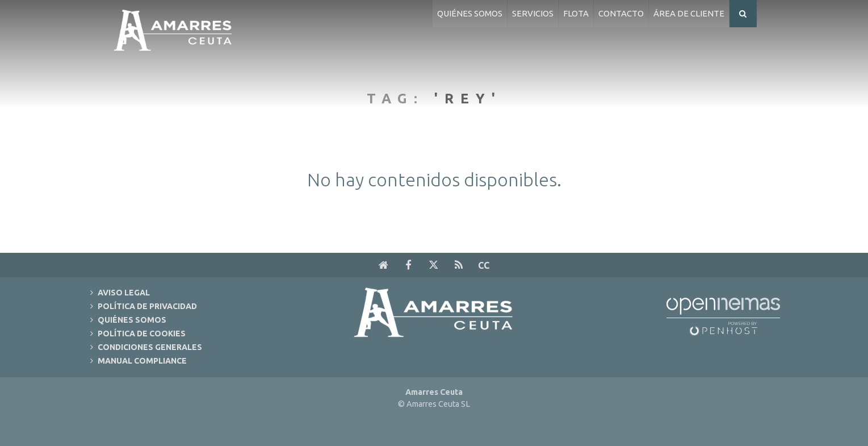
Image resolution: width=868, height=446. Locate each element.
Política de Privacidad (147, 306)
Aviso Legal (124, 293)
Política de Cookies (142, 334)
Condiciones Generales (150, 347)
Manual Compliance (142, 361)
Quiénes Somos (132, 320)
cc (484, 265)
